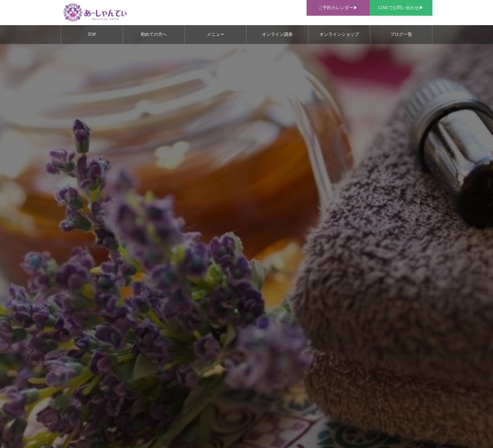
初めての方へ (154, 34)
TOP (92, 34)
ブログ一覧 (401, 34)
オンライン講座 (277, 34)
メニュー (216, 34)
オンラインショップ (339, 34)
